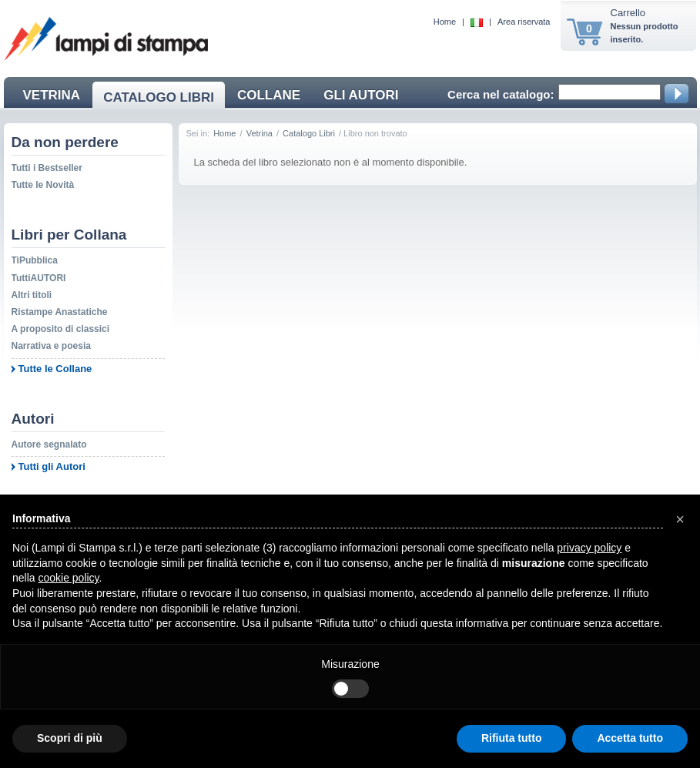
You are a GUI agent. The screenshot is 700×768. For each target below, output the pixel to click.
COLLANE (269, 95)
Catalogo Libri (309, 133)
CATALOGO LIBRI (159, 97)
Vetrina (260, 133)
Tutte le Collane (55, 369)
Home (445, 22)
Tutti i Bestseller (47, 168)
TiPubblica (35, 260)
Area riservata (524, 22)
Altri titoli (32, 295)
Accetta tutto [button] (630, 738)
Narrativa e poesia (51, 346)
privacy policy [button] (589, 548)
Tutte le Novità (43, 185)
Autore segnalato (49, 444)
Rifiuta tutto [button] (512, 738)
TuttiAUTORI (39, 278)
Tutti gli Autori (52, 466)
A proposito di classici (61, 329)
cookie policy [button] (68, 578)
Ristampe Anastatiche (60, 312)
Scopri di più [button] (70, 738)
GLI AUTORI (361, 95)
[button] (680, 519)
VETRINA (52, 95)
